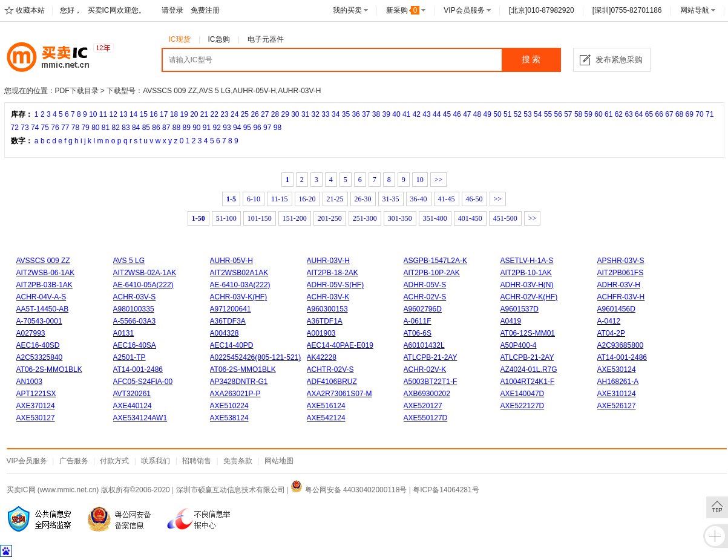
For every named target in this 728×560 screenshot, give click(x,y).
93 (227, 128)
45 (447, 114)
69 (690, 114)
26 (254, 114)
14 (133, 114)
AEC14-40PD (232, 345)
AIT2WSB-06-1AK (46, 273)
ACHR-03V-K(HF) (239, 297)
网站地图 (279, 461)
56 (558, 114)
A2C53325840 (40, 357)
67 (669, 114)
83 (126, 128)
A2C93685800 (621, 345)
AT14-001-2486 (622, 357)
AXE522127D (523, 406)
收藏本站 (30, 10)
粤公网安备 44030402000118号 (349, 490)
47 (467, 114)
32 (316, 114)
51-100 (226, 218)
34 (336, 114)
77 (65, 128)
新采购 (403, 10)
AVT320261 (132, 394)
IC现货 (180, 39)
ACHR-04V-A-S (41, 297)
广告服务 (74, 461)
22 (215, 114)
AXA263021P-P (235, 394)
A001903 (321, 333)
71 (710, 114)
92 (217, 128)
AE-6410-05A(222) (143, 285)
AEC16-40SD (38, 345)
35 (346, 114)
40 (396, 114)
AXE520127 (423, 406)
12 (113, 114)
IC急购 (219, 39)
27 (265, 114)
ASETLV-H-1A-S (527, 261)
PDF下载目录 (77, 91)
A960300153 (327, 309)
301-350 (400, 218)
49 (487, 114)
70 (699, 114)
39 (386, 114)
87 (166, 128)
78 (75, 128)
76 (55, 128)
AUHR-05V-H (231, 261)
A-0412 (609, 321)
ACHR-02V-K (425, 370)
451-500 (505, 218)
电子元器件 (266, 39)
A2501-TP (130, 357)
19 (184, 114)
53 (527, 114)
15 (144, 114)
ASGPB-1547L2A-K (435, 261)
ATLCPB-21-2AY (431, 357)
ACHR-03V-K (328, 297)
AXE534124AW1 (140, 418)
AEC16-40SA (135, 345)
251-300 (365, 218)
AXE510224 (229, 406)
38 (376, 114)
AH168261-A (618, 382)
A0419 (511, 321)
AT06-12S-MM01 (528, 333)
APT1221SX (36, 394)
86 (156, 128)
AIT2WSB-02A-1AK (145, 273)
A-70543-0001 (39, 321)
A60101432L (424, 345)
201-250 (330, 218)
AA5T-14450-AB (43, 309)
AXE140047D (523, 394)
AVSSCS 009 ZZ (43, 261)
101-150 (260, 218)
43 (426, 114)
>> (439, 180)
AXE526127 (617, 406)
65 (649, 114)
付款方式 (114, 461)
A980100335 (134, 309)
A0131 (124, 333)
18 (174, 114)
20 (194, 114)
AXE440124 (133, 406)
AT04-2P (611, 333)
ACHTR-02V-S (330, 370)
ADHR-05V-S (425, 285)
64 (639, 114)
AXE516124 (326, 406)
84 (136, 128)
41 (406, 114)
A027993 (31, 333)
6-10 (254, 199)
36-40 (419, 199)
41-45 (447, 199)
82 (116, 128)
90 (196, 128)
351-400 (435, 218)
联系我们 (156, 461)
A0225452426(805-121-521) (256, 357)
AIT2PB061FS (621, 273)
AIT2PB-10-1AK (526, 273)
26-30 (363, 199)
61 (608, 114)
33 (325, 114)
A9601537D (520, 309)
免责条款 (238, 461)
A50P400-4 (519, 345)
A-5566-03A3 (135, 321)
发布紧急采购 (619, 60)
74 (35, 128)
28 (275, 114)
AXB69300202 (427, 394)
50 (497, 114)
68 (679, 114)
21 (204, 114)
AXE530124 (617, 370)
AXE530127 (36, 418)
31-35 (391, 199)
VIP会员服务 (464, 10)
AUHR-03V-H (328, 261)
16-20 (307, 199)
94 (237, 128)
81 (106, 128)
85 (146, 128)
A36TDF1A (325, 321)
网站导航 (695, 10)
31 (305, 114)
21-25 (335, 199)
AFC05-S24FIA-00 (143, 382)
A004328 (225, 333)
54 (538, 114)
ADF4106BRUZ (332, 382)
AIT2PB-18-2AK (333, 273)
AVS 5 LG (129, 261)
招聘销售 (197, 461)
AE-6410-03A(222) (240, 285)
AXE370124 (36, 406)
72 (15, 128)
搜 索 (531, 60)
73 (25, 128)
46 (457, 114)
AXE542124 (326, 418)
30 (295, 114)
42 (417, 114)
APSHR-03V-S (621, 261)
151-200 (295, 218)
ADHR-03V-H (619, 285)
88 (176, 128)
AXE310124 (617, 394)
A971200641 (231, 309)
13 (123, 114)
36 (356, 114)
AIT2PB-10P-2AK (432, 273)
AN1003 (29, 382)
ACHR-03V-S (135, 297)
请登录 (172, 10)
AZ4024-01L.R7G (529, 370)
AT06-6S (418, 333)
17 (164, 114)
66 (659, 114)
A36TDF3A (228, 321)
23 (224, 114)
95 (247, 128)
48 (477, 114)
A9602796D (423, 309)
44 (437, 114)
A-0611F (418, 321)
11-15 (280, 199)
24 (234, 114)
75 (45, 128)
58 (578, 114)
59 (589, 114)
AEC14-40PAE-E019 (340, 345)
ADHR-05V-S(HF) (336, 285)
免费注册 (205, 10)
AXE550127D (426, 418)
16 (153, 114)
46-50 (474, 199)
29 (285, 114)
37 (366, 114)
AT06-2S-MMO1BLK (49, 370)
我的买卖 (347, 10)
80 (95, 128)
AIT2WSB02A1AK (239, 273)
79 (85, 128)
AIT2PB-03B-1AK (44, 285)
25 (245, 114)
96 (257, 128)
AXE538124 (229, 418)
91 (207, 128)
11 (103, 114)
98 (277, 128)
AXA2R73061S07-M (339, 394)
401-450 (470, 218)
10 (93, 114)
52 (518, 114)
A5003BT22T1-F (431, 382)
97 (267, 128)
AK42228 (322, 357)
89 (186, 128)
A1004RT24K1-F (528, 382)
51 (507, 114)
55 (548, 114)
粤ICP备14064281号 (446, 490)
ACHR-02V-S (425, 297)
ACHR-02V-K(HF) (529, 297)
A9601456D (616, 309)
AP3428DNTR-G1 (239, 382)
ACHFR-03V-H (621, 297)
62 (619, 114)
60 (598, 114)
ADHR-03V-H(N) (527, 285)
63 (628, 114)
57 (568, 114)
